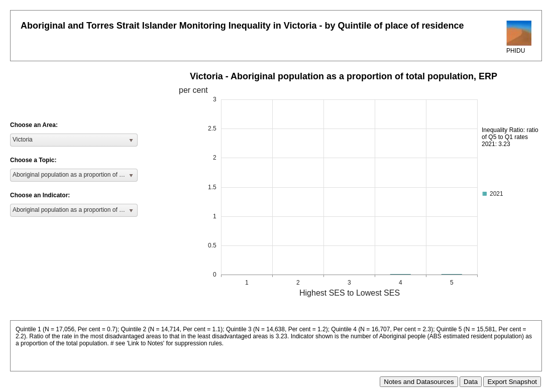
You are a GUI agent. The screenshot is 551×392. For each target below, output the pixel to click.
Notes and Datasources (419, 382)
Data (471, 382)
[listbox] (74, 140)
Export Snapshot (512, 382)
